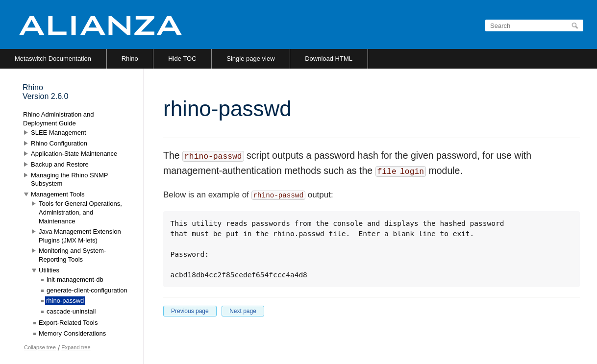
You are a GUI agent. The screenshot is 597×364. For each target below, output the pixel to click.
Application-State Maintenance (74, 154)
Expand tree (76, 347)
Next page (243, 311)
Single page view (250, 59)
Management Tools (58, 194)
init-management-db (75, 279)
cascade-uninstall (71, 311)
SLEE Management (59, 133)
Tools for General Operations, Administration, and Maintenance (80, 212)
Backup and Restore (60, 164)
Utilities (49, 270)
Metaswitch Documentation (53, 59)
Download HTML (329, 59)
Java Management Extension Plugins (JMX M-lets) (80, 236)
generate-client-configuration (87, 290)
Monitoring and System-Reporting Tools (72, 255)
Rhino (130, 59)
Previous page (190, 311)
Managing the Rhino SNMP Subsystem (69, 180)
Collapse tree (40, 347)
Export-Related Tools (68, 323)
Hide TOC (182, 59)
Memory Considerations (72, 333)
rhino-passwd (65, 301)
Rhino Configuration (59, 143)
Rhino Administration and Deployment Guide (59, 119)
